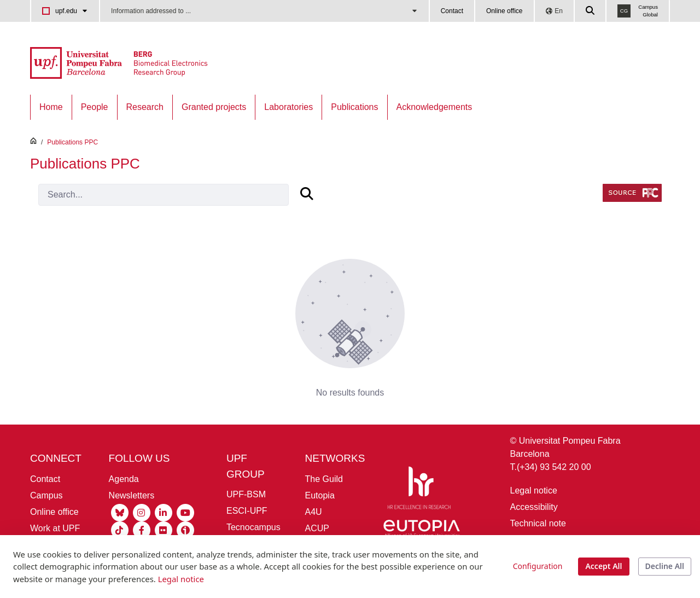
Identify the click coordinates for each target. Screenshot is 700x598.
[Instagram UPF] (142, 512)
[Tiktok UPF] (120, 529)
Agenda (124, 479)
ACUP (317, 528)
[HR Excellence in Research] (419, 490)
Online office (504, 11)
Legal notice (534, 490)
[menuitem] (51, 107)
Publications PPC (72, 142)
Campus (46, 495)
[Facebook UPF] (142, 529)
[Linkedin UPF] (164, 512)
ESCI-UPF (247, 511)
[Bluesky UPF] (120, 512)
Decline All (665, 566)
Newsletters (132, 495)
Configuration (538, 566)
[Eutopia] (422, 530)
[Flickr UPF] (164, 529)
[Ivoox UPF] (185, 529)
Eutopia (320, 495)
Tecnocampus (253, 527)
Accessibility (534, 507)
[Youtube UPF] (185, 512)
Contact (452, 11)
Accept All (603, 566)
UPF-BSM (246, 494)
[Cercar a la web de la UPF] (591, 11)
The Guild (324, 479)
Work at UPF (55, 528)
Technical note (538, 523)
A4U (314, 512)
